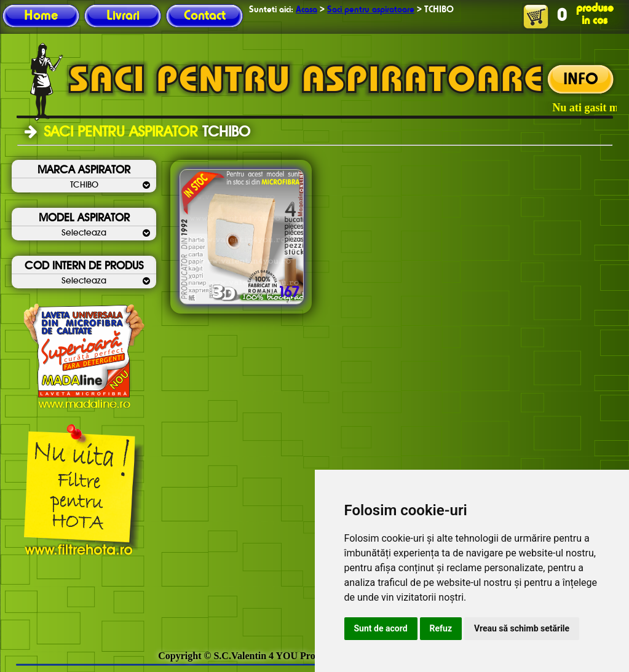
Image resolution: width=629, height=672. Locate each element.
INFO (581, 80)
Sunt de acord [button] (381, 628)
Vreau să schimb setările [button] (522, 628)
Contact (205, 16)
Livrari (123, 16)
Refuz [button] (441, 628)
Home (41, 16)
